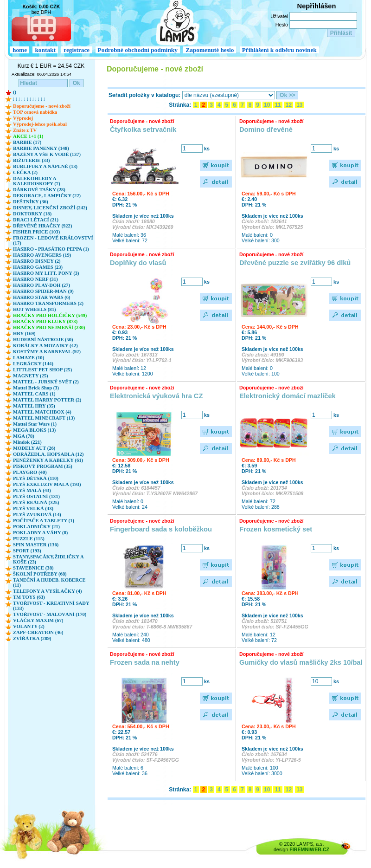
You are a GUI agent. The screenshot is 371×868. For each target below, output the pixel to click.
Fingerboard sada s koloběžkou (161, 529)
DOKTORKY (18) (32, 214)
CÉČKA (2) (25, 172)
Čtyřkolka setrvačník (143, 130)
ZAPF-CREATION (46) (38, 632)
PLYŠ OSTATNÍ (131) (36, 496)
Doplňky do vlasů (138, 263)
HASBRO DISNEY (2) (37, 261)
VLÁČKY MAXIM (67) (38, 620)
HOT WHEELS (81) (35, 309)
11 (278, 105)
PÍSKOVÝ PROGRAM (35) (43, 466)
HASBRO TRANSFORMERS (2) (48, 303)
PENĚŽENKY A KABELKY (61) (48, 460)
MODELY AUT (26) (34, 448)
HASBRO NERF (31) (35, 279)
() (15, 92)
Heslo (282, 25)
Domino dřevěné (266, 130)
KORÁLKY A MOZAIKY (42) (45, 346)
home (20, 50)
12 (288, 105)
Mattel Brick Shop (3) (36, 388)
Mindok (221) (27, 442)
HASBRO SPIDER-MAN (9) (43, 291)
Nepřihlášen (317, 6)
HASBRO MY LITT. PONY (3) (46, 273)
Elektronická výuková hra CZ (156, 396)
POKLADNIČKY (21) (36, 527)
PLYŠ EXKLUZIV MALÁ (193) (47, 484)
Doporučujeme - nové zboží (42, 106)
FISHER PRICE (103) (36, 232)
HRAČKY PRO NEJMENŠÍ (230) (49, 327)
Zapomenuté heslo (210, 50)
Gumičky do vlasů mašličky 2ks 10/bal (301, 662)
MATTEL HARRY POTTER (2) (47, 400)
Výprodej (23, 118)
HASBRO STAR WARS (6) (42, 297)
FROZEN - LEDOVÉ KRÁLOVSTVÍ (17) (53, 240)
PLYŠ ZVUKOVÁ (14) (37, 515)
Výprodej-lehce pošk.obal (40, 124)
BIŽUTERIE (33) (32, 160)
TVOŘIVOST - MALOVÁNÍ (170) (50, 614)
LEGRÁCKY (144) (33, 364)
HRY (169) (24, 334)
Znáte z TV (25, 130)
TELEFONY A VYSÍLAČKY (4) (48, 591)
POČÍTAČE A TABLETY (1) (44, 521)
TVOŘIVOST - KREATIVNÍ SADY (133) (51, 606)
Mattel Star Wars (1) (35, 424)
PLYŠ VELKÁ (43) (33, 508)
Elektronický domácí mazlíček (288, 396)
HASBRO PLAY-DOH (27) (42, 285)
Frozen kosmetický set (276, 529)
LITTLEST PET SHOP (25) (42, 370)
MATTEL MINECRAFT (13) (44, 418)
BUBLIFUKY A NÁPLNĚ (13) (45, 166)
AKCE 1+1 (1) (28, 136)
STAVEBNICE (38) (33, 568)
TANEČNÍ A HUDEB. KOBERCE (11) (49, 583)
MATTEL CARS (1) (34, 394)
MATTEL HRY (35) (34, 406)
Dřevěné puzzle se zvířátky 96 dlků (295, 263)
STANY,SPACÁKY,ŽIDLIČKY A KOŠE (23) (48, 559)
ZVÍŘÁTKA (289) (32, 638)
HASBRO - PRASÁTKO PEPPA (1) (51, 249)
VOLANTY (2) (29, 626)
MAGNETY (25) (31, 376)
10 (267, 105)
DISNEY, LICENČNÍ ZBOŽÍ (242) (50, 208)
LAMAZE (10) (29, 358)
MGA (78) (24, 436)
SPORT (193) (27, 551)
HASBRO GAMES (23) (38, 267)
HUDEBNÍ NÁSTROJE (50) (43, 340)
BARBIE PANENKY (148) (41, 148)
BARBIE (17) (27, 142)
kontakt (45, 50)
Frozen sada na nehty (145, 662)
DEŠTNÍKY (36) (31, 202)
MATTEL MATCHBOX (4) (42, 412)
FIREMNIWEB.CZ (309, 849)
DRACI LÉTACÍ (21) (36, 220)
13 (300, 105)
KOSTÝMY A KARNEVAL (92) (47, 352)
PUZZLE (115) (29, 539)
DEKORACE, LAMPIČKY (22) (47, 196)
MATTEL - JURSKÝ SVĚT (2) (46, 382)
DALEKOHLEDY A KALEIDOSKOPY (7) (37, 181)
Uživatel (279, 16)
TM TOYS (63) (29, 597)
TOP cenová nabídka (35, 112)
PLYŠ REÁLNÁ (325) (36, 502)
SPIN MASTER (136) (36, 545)
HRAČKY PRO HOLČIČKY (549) (50, 315)
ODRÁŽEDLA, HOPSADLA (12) (48, 454)
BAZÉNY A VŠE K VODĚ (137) (47, 154)
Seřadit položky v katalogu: (144, 95)
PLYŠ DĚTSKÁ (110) (36, 478)
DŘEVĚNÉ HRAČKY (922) (42, 226)
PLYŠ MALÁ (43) (32, 490)
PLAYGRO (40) (30, 472)
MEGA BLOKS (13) (34, 430)
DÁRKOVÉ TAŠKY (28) (39, 190)
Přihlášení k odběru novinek (279, 50)
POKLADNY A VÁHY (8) (40, 533)
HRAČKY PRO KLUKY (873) (45, 321)
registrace (77, 50)
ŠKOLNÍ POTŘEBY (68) (40, 574)
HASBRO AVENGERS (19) (42, 255)
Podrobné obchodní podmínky (138, 50)
